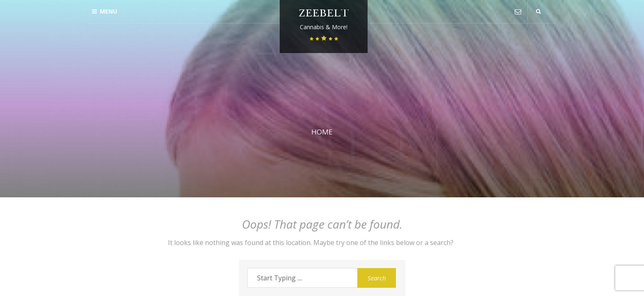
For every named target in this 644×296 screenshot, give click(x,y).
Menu (105, 11)
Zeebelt (324, 14)
